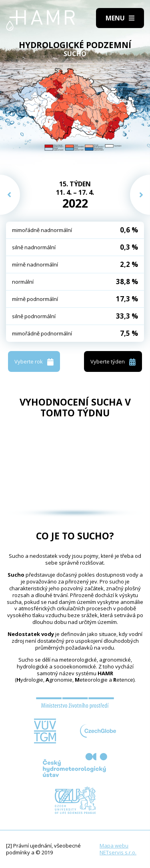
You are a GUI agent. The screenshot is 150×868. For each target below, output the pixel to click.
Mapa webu (114, 846)
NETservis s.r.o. (118, 852)
